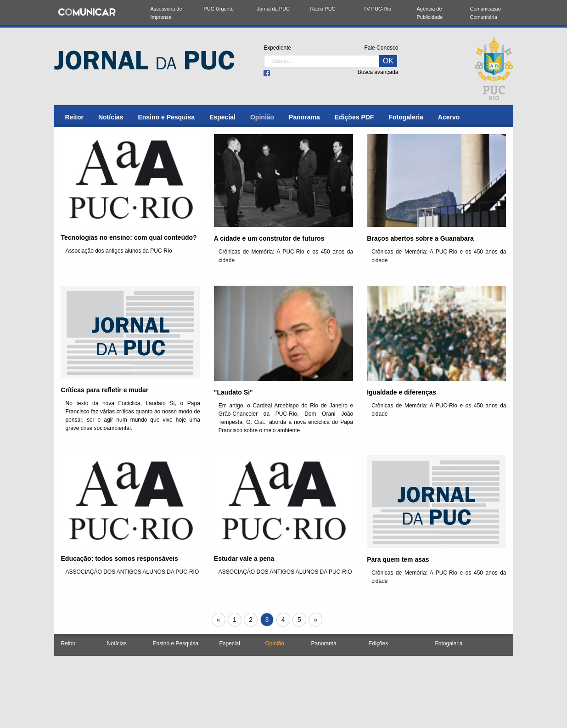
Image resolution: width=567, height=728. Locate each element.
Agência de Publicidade (430, 13)
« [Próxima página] (221, 620)
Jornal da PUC (274, 9)
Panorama (304, 117)
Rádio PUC (323, 9)
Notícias (111, 117)
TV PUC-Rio (378, 9)
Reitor (74, 117)
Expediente (277, 48)
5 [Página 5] (299, 620)
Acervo (449, 117)
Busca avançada (378, 72)
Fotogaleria (406, 117)
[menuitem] (74, 117)
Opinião (262, 117)
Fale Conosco (381, 48)
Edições (379, 643)
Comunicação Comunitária (486, 13)
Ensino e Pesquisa (166, 117)
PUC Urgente (219, 9)
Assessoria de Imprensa (166, 13)
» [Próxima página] (318, 620)
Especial (222, 117)
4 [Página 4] (283, 620)
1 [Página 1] (235, 620)
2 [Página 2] (251, 620)
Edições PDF (354, 117)
